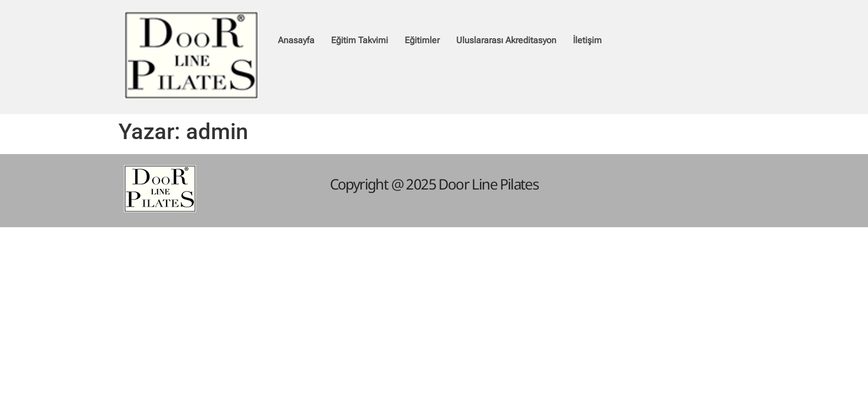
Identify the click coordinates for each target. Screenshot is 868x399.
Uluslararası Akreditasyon (506, 40)
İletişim (587, 40)
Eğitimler (422, 40)
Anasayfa (296, 40)
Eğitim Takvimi (360, 40)
